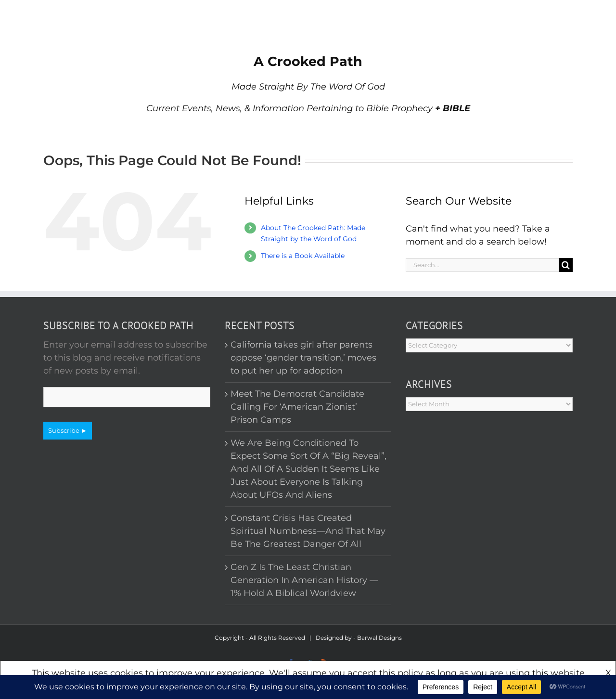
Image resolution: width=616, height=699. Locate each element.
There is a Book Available (303, 256)
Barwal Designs (379, 638)
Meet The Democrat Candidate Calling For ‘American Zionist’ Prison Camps (297, 407)
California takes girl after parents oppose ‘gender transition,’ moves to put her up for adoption (303, 358)
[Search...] (482, 265)
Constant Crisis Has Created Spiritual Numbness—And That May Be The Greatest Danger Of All (308, 531)
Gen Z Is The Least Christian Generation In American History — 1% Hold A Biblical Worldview (304, 580)
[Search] (566, 265)
